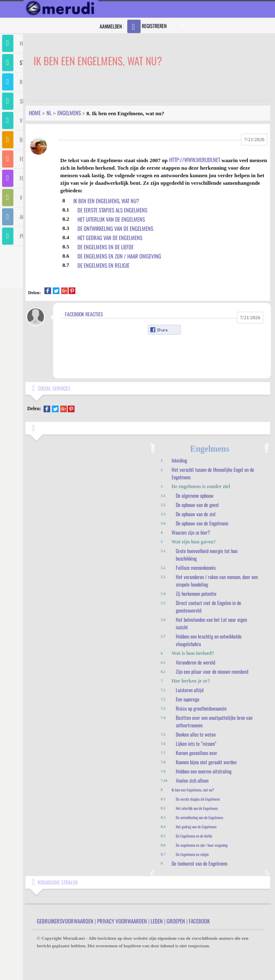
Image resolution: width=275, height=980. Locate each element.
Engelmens (69, 113)
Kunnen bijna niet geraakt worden (206, 762)
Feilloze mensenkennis (196, 568)
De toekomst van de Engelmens (199, 863)
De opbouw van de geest (197, 505)
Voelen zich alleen (192, 780)
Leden (157, 921)
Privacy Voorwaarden (122, 921)
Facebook (199, 921)
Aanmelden (111, 26)
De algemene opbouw (195, 495)
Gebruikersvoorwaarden (65, 921)
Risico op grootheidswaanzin (201, 708)
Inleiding (179, 460)
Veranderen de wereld (195, 662)
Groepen (176, 921)
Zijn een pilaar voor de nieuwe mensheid (212, 671)
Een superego (188, 699)
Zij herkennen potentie (196, 593)
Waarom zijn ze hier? (191, 532)
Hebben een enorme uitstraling (204, 771)
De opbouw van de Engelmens (202, 523)
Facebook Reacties (84, 314)
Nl (49, 113)
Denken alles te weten (196, 734)
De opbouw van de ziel (196, 514)
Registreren (154, 26)
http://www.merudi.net (195, 160)
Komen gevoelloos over (197, 753)
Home (35, 113)
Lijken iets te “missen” (196, 743)
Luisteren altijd (190, 690)
